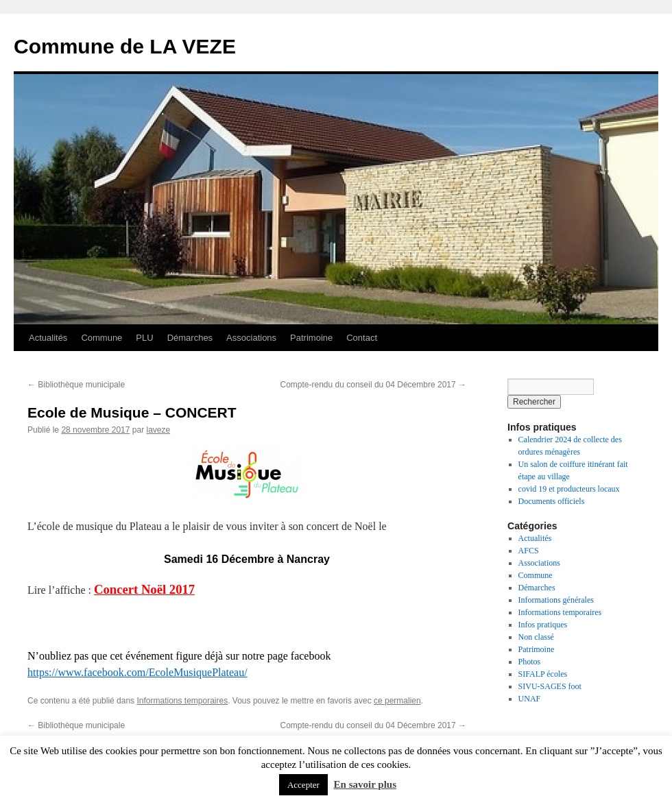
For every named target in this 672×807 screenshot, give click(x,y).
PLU (144, 338)
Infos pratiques (543, 625)
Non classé (536, 637)
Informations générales (556, 600)
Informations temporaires (182, 701)
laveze (158, 430)
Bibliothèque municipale (76, 385)
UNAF (530, 699)
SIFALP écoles (543, 674)
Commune (101, 338)
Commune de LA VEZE (125, 46)
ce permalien (397, 701)
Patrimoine (311, 338)
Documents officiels (552, 501)
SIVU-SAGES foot (550, 686)
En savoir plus (365, 784)
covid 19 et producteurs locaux (569, 489)
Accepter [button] (303, 785)
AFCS (529, 551)
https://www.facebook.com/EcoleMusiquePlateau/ (137, 672)
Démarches (190, 338)
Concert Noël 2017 (144, 589)
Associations (251, 338)
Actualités (48, 338)
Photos (530, 662)
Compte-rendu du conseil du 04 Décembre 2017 (374, 385)
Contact (362, 338)
